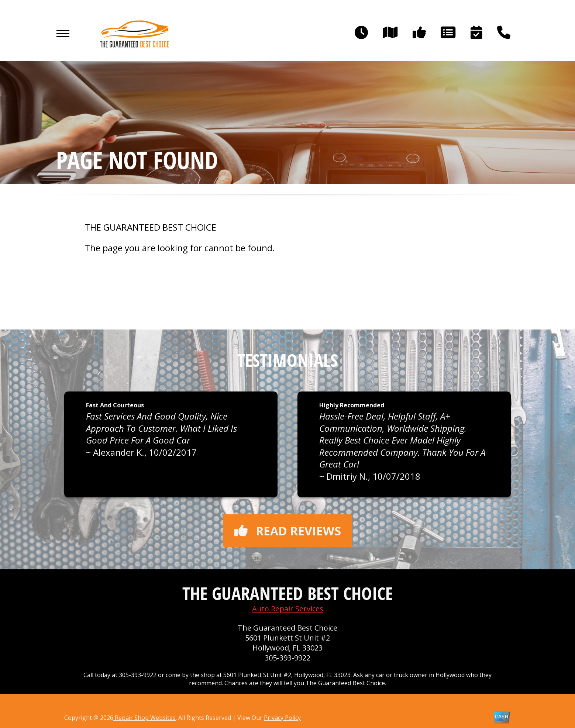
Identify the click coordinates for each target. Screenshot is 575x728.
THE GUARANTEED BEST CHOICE (150, 227)
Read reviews (288, 531)
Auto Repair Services (288, 609)
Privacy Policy (282, 718)
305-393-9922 (287, 658)
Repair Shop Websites (144, 718)
